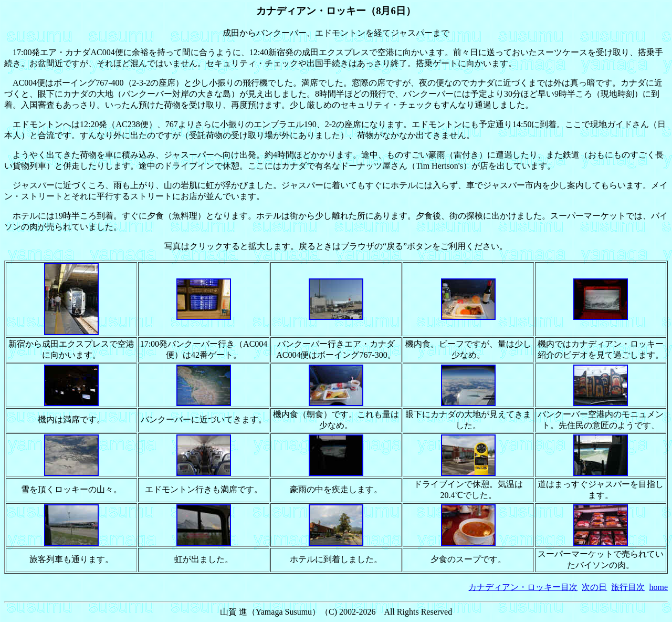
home (658, 587)
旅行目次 (628, 587)
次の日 (594, 587)
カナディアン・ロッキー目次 (523, 587)
